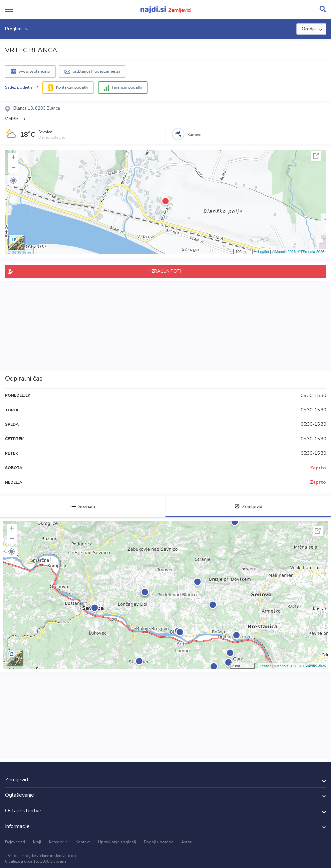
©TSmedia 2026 (311, 252)
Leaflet (264, 252)
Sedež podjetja (19, 87)
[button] (13, 181)
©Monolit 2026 (284, 252)
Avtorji (187, 842)
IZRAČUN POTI (166, 271)
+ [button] (13, 158)
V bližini (12, 119)
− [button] (13, 168)
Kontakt (83, 842)
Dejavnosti (15, 842)
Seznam (83, 506)
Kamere (194, 135)
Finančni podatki (127, 87)
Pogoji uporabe (159, 842)
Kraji (37, 842)
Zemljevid (248, 506)
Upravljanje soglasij (117, 842)
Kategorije (58, 842)
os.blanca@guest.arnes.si (96, 71)
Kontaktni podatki (72, 87)
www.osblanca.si (34, 71)
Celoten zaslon (316, 156)
